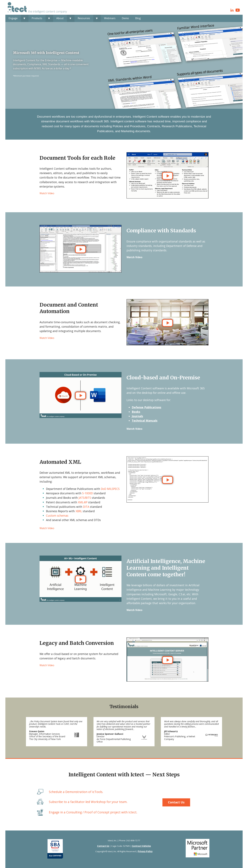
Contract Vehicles (141, 846)
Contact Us (176, 802)
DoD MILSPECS (110, 489)
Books (136, 412)
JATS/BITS (85, 498)
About (60, 18)
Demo (125, 18)
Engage (13, 18)
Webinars (110, 18)
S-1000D (88, 493)
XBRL (79, 511)
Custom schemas (57, 516)
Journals (137, 416)
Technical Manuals (145, 421)
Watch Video (47, 193)
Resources (84, 18)
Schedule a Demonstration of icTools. (76, 792)
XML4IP (83, 502)
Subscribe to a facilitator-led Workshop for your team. (88, 802)
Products (37, 18)
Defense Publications (146, 407)
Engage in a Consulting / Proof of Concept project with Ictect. (93, 812)
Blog (138, 18)
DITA (86, 507)
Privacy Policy (145, 851)
